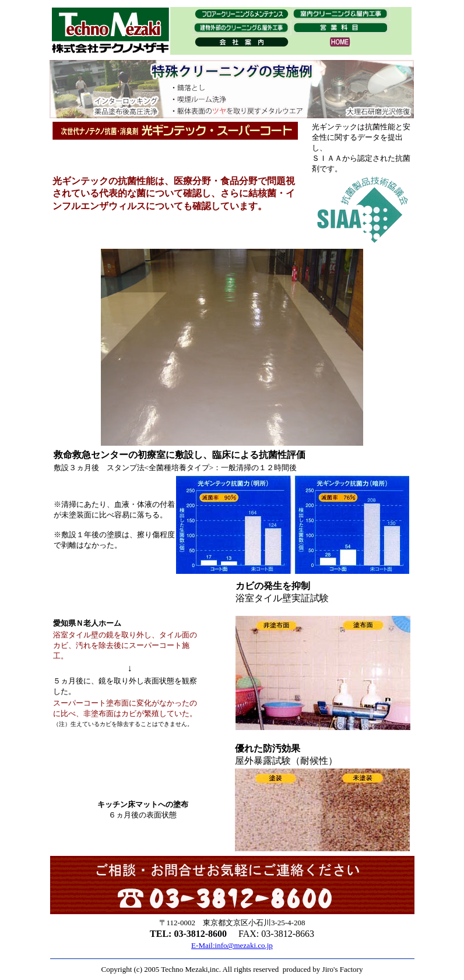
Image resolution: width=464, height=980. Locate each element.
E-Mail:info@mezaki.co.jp (232, 945)
